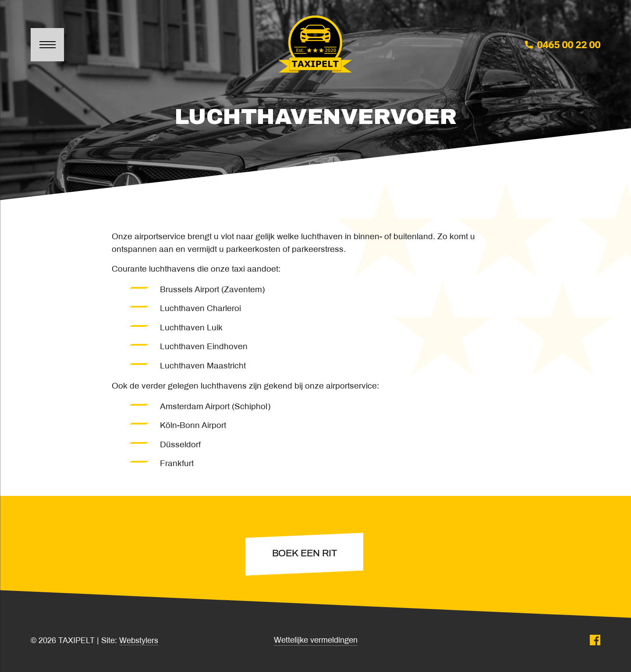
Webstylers (139, 641)
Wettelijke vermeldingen (316, 641)
